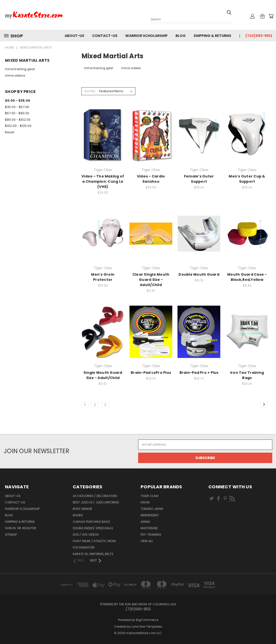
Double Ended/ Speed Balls (93, 528)
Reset (10, 132)
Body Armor (82, 509)
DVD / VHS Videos (86, 535)
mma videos (15, 75)
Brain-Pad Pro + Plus (199, 373)
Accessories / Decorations (95, 496)
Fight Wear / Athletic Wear (94, 541)
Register (29, 528)
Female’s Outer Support (199, 179)
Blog (181, 36)
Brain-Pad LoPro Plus (151, 373)
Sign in (11, 528)
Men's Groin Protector (103, 277)
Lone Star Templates (147, 627)
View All (147, 541)
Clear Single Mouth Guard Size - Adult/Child (151, 280)
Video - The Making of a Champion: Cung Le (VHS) (103, 181)
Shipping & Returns (212, 36)
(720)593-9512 (259, 36)
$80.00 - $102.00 (18, 120)
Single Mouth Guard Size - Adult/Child (103, 375)
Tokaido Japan (152, 509)
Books (78, 515)
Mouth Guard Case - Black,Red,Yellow (247, 277)
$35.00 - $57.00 (17, 107)
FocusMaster (84, 547)
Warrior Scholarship (146, 36)
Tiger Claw (150, 496)
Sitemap (11, 535)
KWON (145, 502)
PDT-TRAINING (151, 535)
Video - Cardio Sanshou (151, 179)
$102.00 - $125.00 (18, 126)
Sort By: (90, 91)
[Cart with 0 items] (271, 16)
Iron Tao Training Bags (247, 375)
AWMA (145, 522)
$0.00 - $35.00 (18, 101)
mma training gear (20, 69)
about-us (74, 36)
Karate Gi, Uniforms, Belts (93, 554)
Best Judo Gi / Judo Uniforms (96, 502)
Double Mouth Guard (199, 274)
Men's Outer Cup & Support (247, 179)
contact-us (105, 36)
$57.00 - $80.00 (17, 113)
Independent (150, 515)
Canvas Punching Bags (91, 522)
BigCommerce (147, 620)
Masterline (149, 528)
